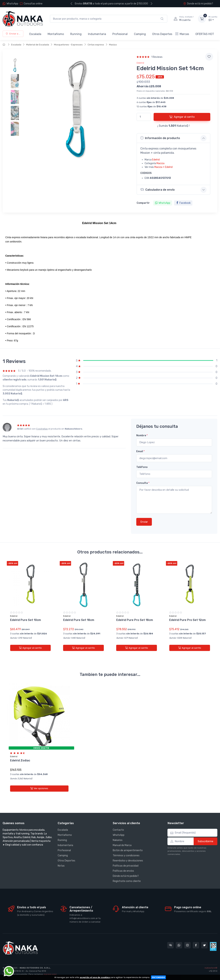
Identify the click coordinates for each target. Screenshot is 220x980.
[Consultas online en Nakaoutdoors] (170, 945)
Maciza (113, 45)
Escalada (35, 34)
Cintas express (96, 45)
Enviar (144, 522)
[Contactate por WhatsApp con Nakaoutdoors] (179, 945)
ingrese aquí (50, 974)
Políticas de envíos (123, 871)
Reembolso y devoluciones (128, 861)
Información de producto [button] (160, 138)
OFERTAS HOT (205, 34)
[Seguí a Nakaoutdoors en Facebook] (196, 945)
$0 (213, 19)
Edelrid (140, 63)
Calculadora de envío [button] (158, 190)
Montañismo (56, 34)
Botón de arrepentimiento (128, 850)
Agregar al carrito (182, 117)
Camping (140, 34)
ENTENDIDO (158, 977)
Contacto (118, 830)
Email (140, 451)
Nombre (142, 435)
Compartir (143, 203)
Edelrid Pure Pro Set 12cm (187, 620)
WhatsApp (12, 4)
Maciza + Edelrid (163, 167)
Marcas (182, 34)
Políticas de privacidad (126, 866)
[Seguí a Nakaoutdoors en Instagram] (187, 945)
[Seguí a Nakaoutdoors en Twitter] (204, 945)
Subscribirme (205, 841)
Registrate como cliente (127, 881)
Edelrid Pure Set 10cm (25, 620)
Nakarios (118, 840)
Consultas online (31, 4)
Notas (61, 866)
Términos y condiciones (126, 856)
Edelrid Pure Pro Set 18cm (135, 620)
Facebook (183, 203)
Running (76, 34)
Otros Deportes (162, 34)
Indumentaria (97, 34)
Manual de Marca (122, 845)
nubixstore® (211, 968)
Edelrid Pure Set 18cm (79, 620)
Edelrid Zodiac (20, 757)
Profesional (120, 34)
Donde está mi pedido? (198, 4)
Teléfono (142, 467)
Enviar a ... (13, 34)
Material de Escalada (38, 45)
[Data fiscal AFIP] (213, 946)
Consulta (143, 483)
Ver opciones (39, 785)
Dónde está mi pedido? (126, 876)
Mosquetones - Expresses (68, 45)
